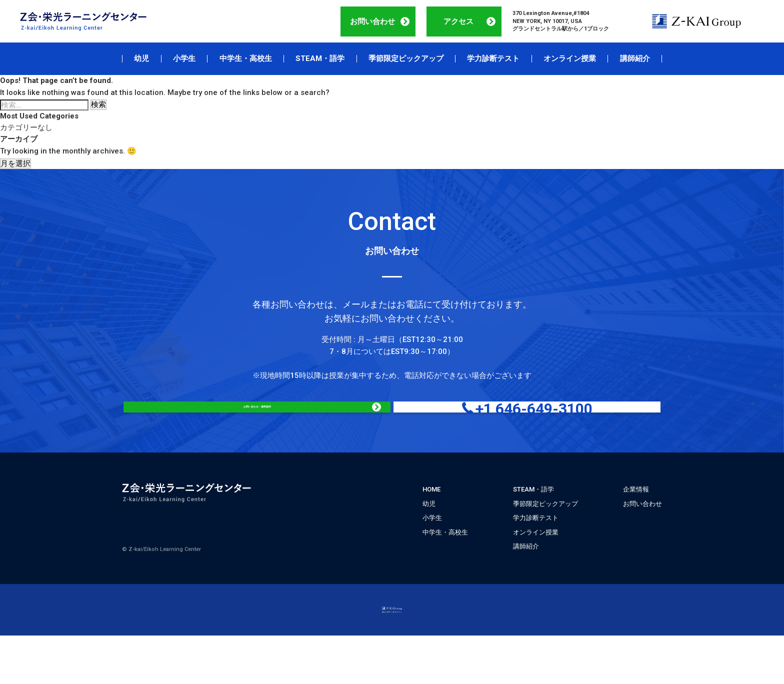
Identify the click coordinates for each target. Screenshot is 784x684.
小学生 (184, 58)
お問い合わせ (372, 21)
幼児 (141, 58)
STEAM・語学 (320, 58)
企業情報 (636, 520)
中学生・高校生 (246, 58)
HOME (431, 520)
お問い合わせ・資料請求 (292, 422)
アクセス (458, 21)
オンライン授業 (570, 58)
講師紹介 (635, 58)
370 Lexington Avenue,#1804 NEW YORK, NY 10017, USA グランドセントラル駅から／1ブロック (561, 21)
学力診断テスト (493, 58)
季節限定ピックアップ (406, 58)
